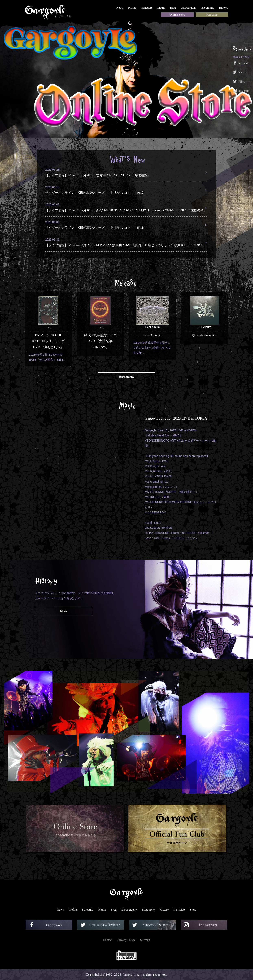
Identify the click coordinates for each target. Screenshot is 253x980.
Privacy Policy (126, 940)
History (224, 8)
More (63, 611)
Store (193, 910)
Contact (108, 940)
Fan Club (212, 15)
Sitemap (145, 940)
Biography (208, 8)
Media (161, 8)
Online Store (177, 15)
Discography (189, 8)
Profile (132, 8)
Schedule (147, 8)
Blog (173, 8)
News (120, 8)
